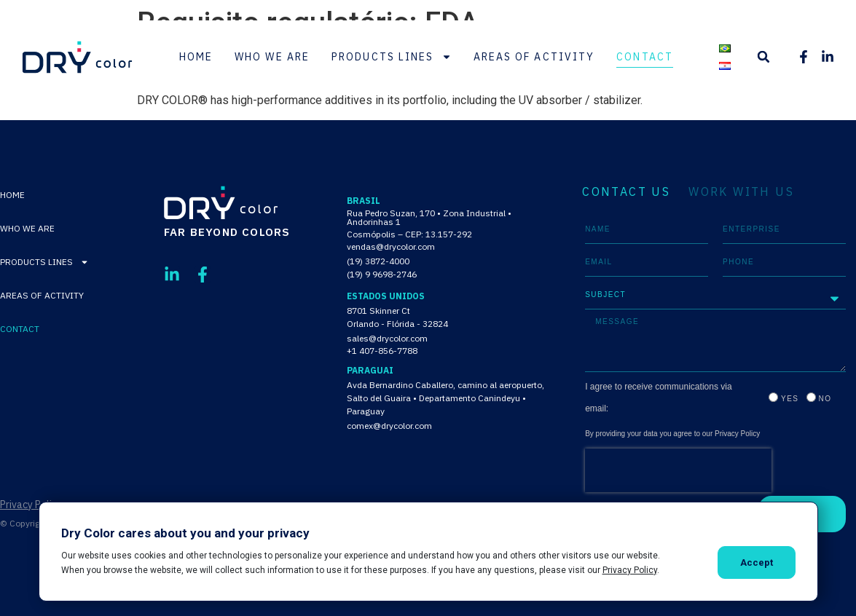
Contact (645, 57)
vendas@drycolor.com (391, 246)
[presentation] (678, 470)
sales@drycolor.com (387, 338)
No (825, 399)
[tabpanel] (715, 374)
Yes (790, 399)
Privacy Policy (31, 505)
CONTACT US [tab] (626, 191)
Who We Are (272, 57)
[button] (763, 57)
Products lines (391, 57)
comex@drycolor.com (389, 426)
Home (196, 57)
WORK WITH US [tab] (741, 191)
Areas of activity (534, 57)
